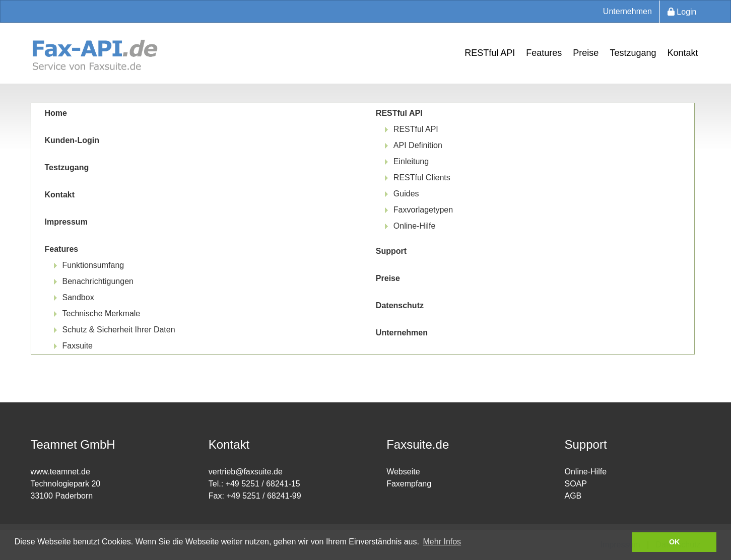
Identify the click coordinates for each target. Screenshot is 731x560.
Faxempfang (409, 484)
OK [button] (675, 542)
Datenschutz (400, 305)
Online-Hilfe (415, 226)
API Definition (418, 145)
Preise (586, 53)
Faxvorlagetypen (423, 210)
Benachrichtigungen (98, 281)
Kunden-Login (72, 140)
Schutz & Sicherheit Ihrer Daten (119, 330)
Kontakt (682, 53)
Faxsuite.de (418, 444)
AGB (573, 496)
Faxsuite (78, 346)
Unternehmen (627, 11)
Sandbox (78, 297)
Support (391, 251)
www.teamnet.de (60, 472)
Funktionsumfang (93, 265)
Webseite (403, 472)
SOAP (575, 484)
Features (544, 53)
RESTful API (490, 53)
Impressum (66, 222)
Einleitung (411, 161)
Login (682, 12)
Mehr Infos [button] (442, 542)
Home (56, 113)
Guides (406, 194)
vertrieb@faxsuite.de (246, 472)
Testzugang (633, 53)
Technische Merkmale (102, 313)
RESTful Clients (422, 178)
